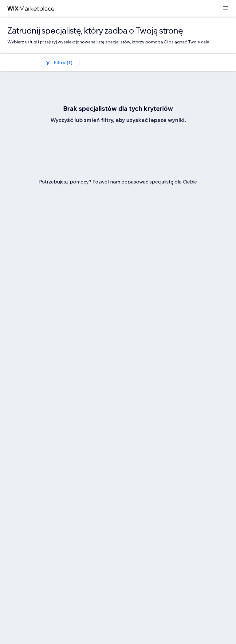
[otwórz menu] (226, 8)
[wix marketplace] (31, 8)
